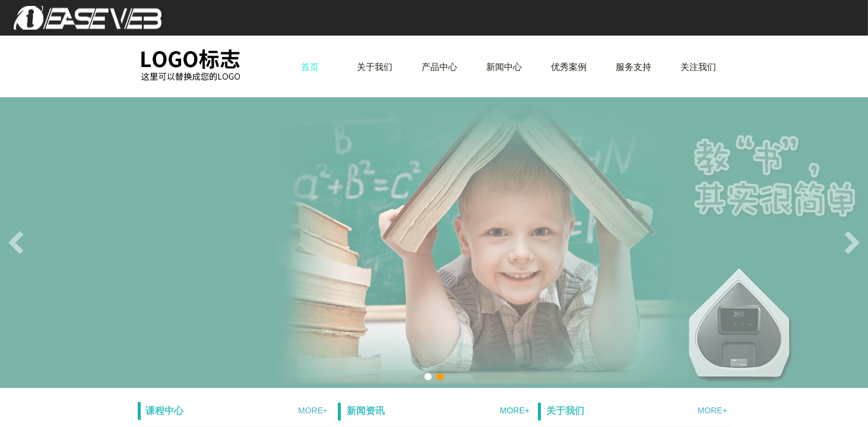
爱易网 (98, 18)
